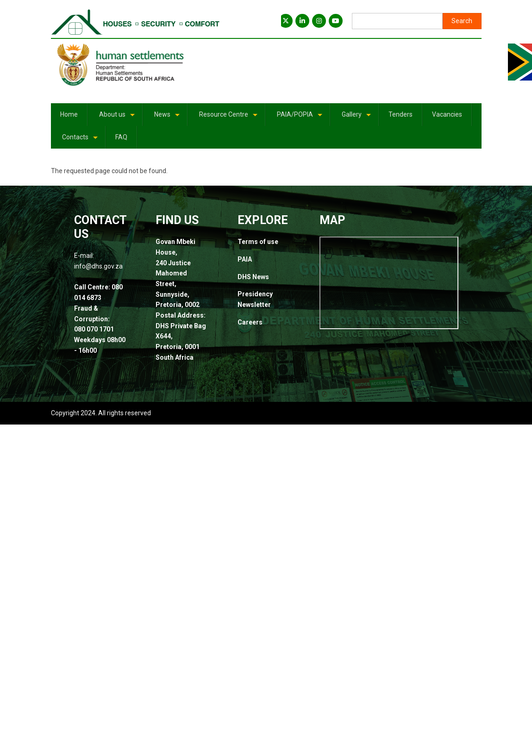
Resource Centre (229, 118)
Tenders (401, 114)
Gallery (357, 118)
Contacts (81, 141)
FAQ (121, 137)
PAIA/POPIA (300, 118)
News (168, 118)
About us (118, 118)
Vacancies (447, 114)
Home (69, 114)
